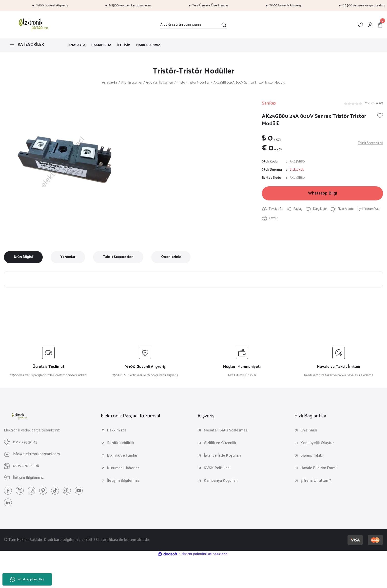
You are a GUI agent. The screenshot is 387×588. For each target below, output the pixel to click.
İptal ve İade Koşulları (222, 456)
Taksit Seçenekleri (118, 257)
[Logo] (33, 25)
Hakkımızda (117, 431)
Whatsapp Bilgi (323, 194)
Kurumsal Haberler (123, 468)
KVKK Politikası (217, 468)
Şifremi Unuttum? (316, 481)
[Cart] (380, 25)
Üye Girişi (309, 431)
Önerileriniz (171, 257)
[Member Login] (370, 25)
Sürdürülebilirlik (121, 443)
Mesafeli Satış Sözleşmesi (226, 431)
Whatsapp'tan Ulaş (27, 579)
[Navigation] (32, 45)
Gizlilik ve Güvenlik (220, 443)
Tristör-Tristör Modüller (194, 71)
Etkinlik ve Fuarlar (122, 456)
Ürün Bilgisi (23, 257)
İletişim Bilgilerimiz (123, 481)
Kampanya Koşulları (221, 481)
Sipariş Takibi (312, 456)
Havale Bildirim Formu (319, 468)
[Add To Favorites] (380, 116)
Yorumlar (68, 257)
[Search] (193, 25)
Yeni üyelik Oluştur (317, 443)
